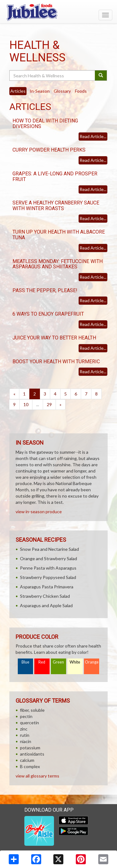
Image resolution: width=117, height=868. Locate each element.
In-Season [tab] (40, 91)
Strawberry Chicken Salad (45, 596)
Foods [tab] (81, 91)
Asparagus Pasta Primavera (47, 587)
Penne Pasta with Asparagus (48, 568)
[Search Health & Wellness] (53, 75)
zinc (24, 729)
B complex (30, 766)
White (75, 662)
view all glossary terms (37, 776)
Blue (25, 662)
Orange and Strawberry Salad (49, 558)
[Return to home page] (58, 12)
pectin (26, 716)
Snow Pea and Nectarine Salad (49, 549)
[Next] (61, 405)
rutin (25, 735)
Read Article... (93, 136)
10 (26, 404)
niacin (26, 741)
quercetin (29, 723)
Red (42, 662)
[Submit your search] (101, 75)
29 (49, 404)
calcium (27, 760)
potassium (30, 748)
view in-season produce (39, 512)
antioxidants (32, 754)
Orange (92, 662)
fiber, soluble (32, 710)
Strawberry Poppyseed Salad (48, 577)
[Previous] (14, 394)
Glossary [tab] (62, 91)
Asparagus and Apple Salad (46, 605)
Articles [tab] (18, 91)
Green (58, 662)
